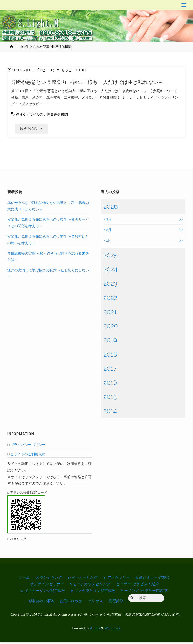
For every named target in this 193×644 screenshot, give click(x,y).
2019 (110, 341)
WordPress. (113, 630)
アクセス (95, 602)
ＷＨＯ (21, 115)
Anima (94, 630)
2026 (110, 208)
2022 (110, 299)
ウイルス (36, 115)
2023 (110, 285)
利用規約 (115, 602)
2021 (110, 313)
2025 (110, 256)
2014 (110, 412)
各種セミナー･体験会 (152, 579)
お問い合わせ (71, 602)
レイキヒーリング (83, 579)
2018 (110, 356)
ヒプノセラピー (116, 579)
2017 (110, 370)
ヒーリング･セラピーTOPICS (65, 70)
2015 (110, 398)
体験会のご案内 (41, 602)
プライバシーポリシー (28, 446)
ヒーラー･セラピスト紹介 (137, 586)
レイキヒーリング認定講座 (43, 592)
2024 (110, 271)
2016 (110, 384)
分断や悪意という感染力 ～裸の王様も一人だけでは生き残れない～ (87, 82)
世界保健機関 (57, 115)
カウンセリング (49, 579)
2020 (111, 327)
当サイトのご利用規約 (28, 456)
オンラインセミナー (47, 586)
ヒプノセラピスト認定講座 (92, 592)
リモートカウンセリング (90, 586)
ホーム (24, 579)
